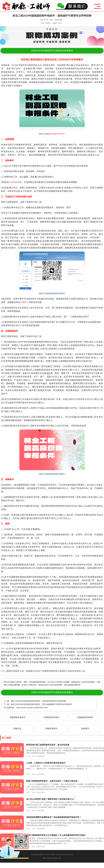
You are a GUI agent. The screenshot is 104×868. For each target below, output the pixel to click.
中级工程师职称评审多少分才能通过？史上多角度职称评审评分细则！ (57, 835)
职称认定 (18, 728)
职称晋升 (85, 728)
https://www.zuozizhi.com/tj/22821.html (32, 708)
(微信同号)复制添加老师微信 (52, 51)
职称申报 (69, 60)
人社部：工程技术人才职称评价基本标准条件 (46, 763)
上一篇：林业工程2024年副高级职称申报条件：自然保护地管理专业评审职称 (35, 701)
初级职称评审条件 (18, 717)
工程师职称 (14, 182)
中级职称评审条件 (51, 717)
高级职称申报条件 (57, 134)
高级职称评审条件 (85, 717)
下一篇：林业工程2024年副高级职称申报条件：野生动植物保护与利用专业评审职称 (38, 704)
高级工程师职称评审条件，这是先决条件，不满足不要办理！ (53, 781)
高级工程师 (58, 60)
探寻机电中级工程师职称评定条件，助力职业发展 (48, 745)
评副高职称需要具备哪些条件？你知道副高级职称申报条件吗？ (54, 817)
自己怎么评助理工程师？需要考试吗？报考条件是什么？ (51, 799)
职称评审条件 (51, 728)
